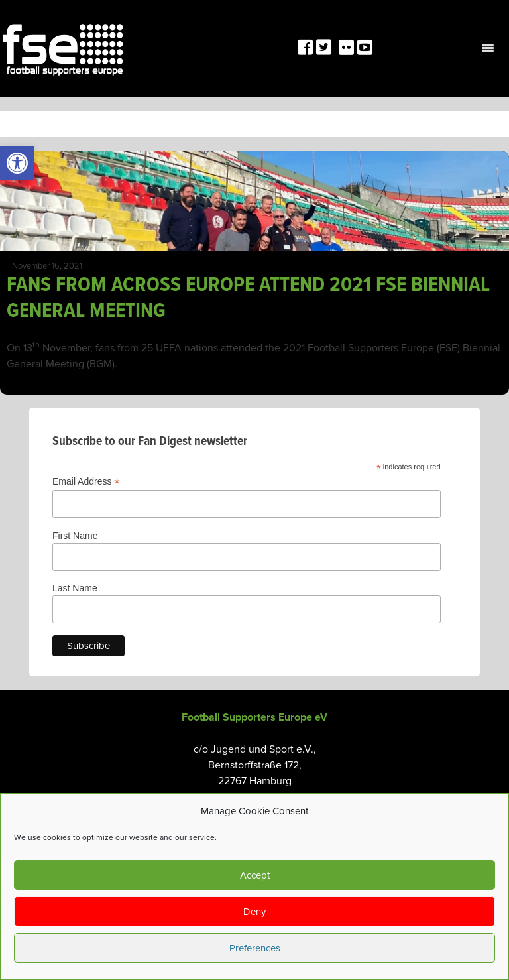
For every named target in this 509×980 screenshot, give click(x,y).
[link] (17, 163)
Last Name (75, 588)
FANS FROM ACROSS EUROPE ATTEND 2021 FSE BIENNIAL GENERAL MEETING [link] (248, 298)
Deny (254, 912)
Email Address (86, 482)
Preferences (255, 948)
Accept (255, 875)
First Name (75, 536)
